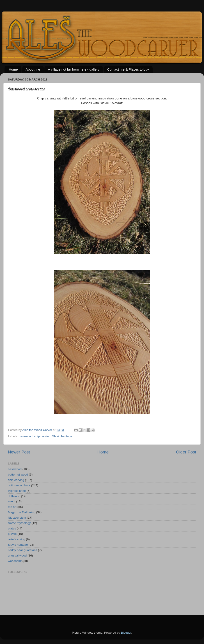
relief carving (17, 539)
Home (13, 69)
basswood (26, 436)
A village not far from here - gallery (73, 69)
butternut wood (18, 475)
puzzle (12, 534)
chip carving (42, 436)
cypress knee (17, 491)
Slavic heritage (62, 436)
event (12, 501)
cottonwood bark (19, 485)
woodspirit (15, 561)
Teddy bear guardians (23, 550)
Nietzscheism (17, 518)
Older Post (186, 452)
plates (12, 528)
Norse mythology (19, 523)
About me (33, 69)
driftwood (14, 496)
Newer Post (19, 452)
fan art (12, 507)
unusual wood (17, 555)
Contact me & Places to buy (128, 69)
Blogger (126, 633)
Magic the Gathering (22, 512)
